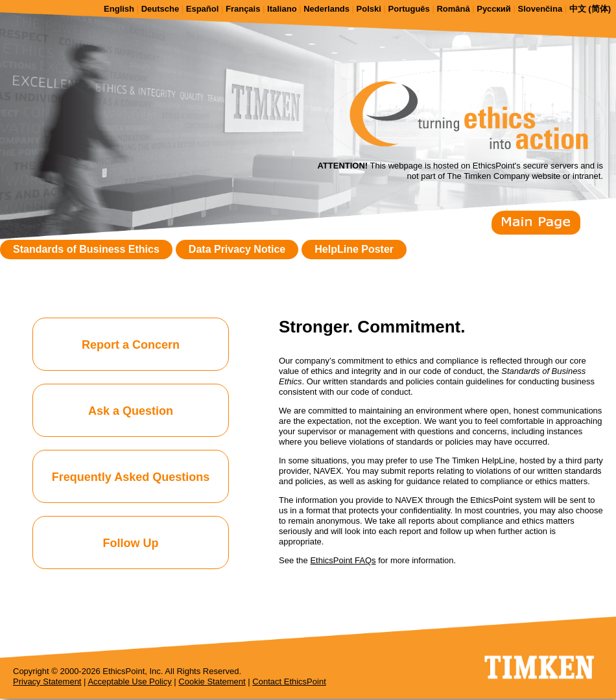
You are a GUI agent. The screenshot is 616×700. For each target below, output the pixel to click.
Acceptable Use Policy (129, 682)
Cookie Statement (212, 682)
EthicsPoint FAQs (343, 560)
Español (203, 9)
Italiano (282, 9)
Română (453, 9)
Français (243, 9)
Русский (494, 9)
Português (409, 9)
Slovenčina (540, 9)
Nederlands (326, 9)
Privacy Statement (47, 682)
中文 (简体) (590, 9)
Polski (369, 9)
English (119, 9)
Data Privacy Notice (237, 249)
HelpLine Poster (354, 249)
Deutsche (160, 9)
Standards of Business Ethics (86, 249)
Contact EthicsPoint (289, 682)
